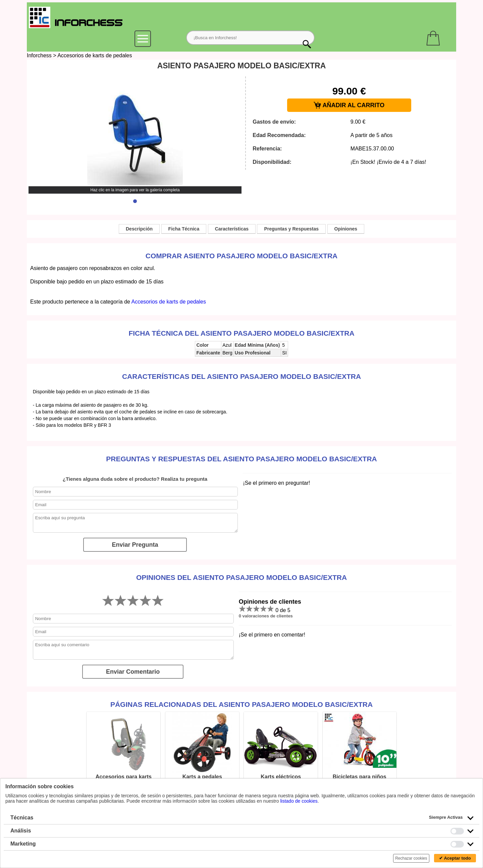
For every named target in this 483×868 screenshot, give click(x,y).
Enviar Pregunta (135, 545)
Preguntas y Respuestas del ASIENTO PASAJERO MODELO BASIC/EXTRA (241, 459)
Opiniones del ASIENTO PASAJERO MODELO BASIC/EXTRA (241, 577)
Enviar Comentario (133, 672)
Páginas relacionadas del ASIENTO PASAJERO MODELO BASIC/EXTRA (241, 704)
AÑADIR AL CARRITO (349, 105)
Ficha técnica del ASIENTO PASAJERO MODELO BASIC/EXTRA (241, 333)
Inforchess (39, 55)
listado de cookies (299, 801)
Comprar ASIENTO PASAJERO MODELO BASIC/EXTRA (242, 256)
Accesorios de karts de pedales (95, 55)
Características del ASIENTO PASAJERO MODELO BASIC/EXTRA (241, 376)
